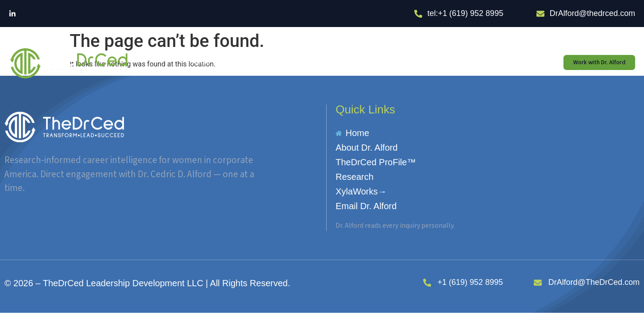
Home (201, 62)
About (243, 62)
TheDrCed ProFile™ (303, 62)
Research (368, 62)
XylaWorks (420, 62)
